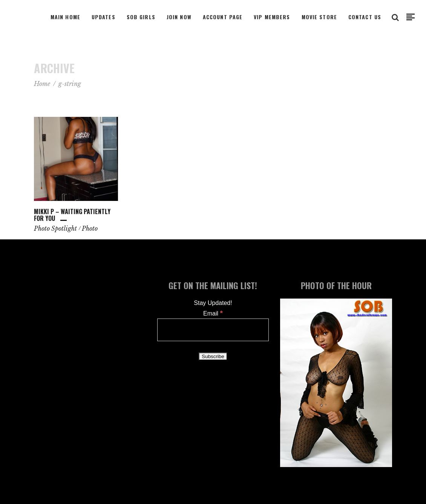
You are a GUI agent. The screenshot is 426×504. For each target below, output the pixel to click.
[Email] (213, 330)
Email (213, 313)
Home (42, 84)
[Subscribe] (213, 356)
